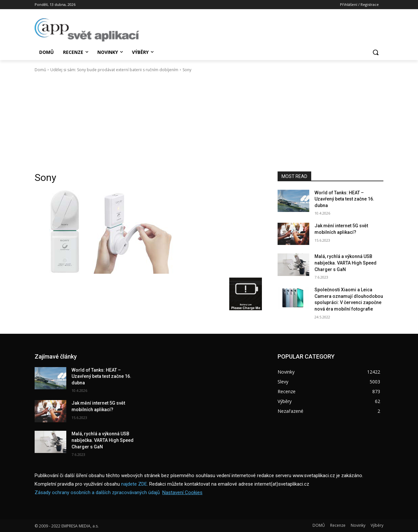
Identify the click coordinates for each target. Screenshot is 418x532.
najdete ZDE (134, 484)
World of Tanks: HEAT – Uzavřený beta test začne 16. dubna (344, 199)
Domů (40, 70)
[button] (376, 52)
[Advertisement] (209, 122)
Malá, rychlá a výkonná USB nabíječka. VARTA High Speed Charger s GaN (346, 263)
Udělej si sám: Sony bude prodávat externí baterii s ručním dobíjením (114, 70)
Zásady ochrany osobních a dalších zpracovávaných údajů (97, 492)
